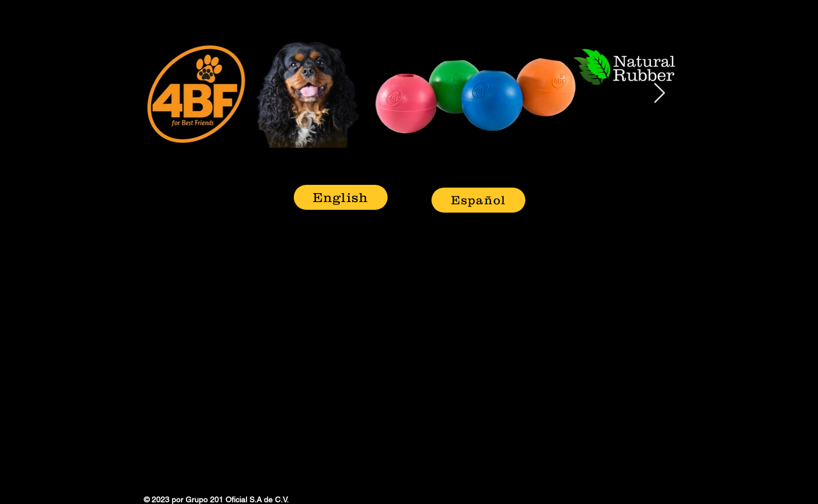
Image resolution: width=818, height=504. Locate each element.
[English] (341, 197)
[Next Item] (659, 94)
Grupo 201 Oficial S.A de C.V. (237, 500)
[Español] (478, 200)
